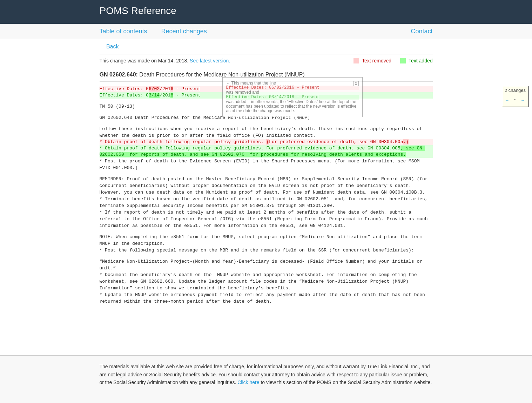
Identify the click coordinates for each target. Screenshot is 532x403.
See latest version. (210, 61)
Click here (248, 382)
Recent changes (184, 31)
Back (112, 46)
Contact (422, 31)
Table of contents (123, 31)
